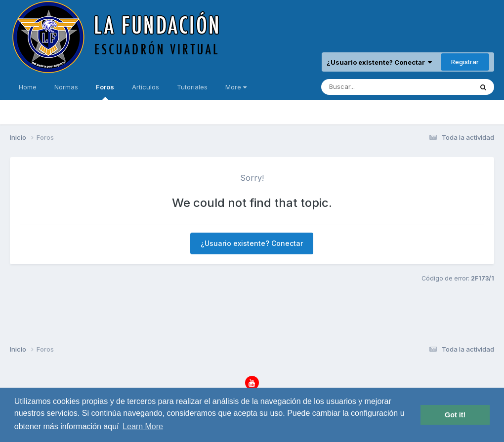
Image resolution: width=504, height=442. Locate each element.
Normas (66, 87)
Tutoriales (192, 87)
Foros (105, 91)
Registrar (465, 62)
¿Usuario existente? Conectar (379, 62)
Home (28, 87)
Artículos (146, 87)
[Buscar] (369, 87)
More (236, 87)
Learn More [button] (143, 426)
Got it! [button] (455, 415)
